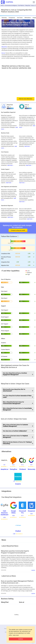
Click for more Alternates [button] (26, 99)
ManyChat (28, 6)
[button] (34, 2)
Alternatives (28, 18)
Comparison (12, 18)
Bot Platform (21, 6)
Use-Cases (20, 18)
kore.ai (33, 6)
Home (2, 6)
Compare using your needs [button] (18, 230)
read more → (28, 146)
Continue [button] (21, 639)
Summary (4, 18)
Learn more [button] (16, 635)
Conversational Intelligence (11, 6)
